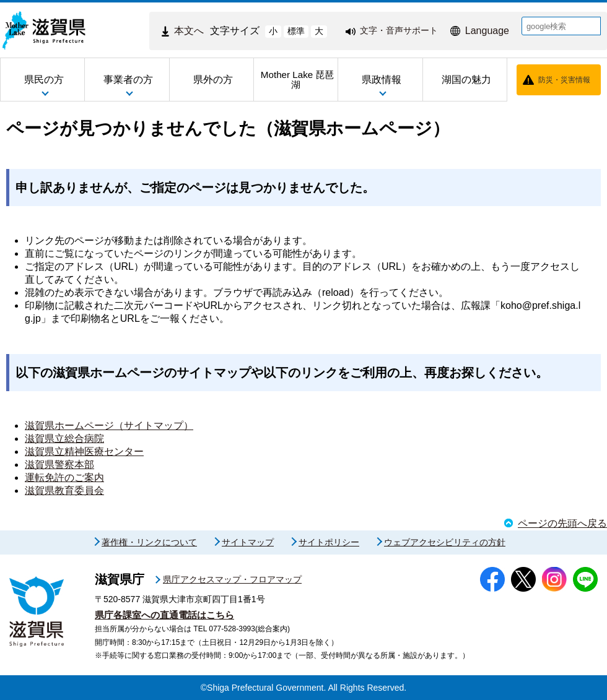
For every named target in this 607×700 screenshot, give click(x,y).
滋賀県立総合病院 (64, 439)
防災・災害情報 (564, 80)
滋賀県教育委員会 (64, 490)
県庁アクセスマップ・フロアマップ (232, 579)
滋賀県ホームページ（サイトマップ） (109, 426)
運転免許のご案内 (64, 477)
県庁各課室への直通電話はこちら (164, 615)
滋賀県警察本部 (59, 465)
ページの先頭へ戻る (562, 523)
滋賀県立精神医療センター (84, 452)
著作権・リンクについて (149, 542)
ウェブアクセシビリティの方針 (445, 542)
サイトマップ (248, 542)
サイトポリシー (329, 542)
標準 (296, 31)
